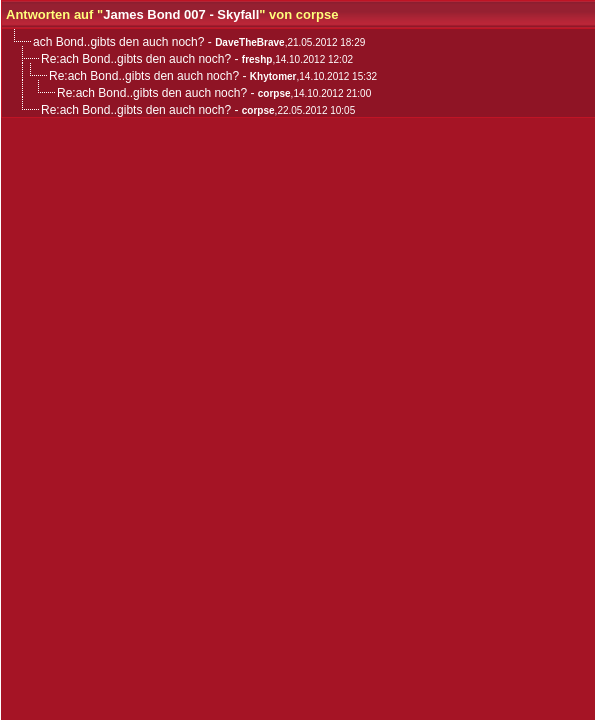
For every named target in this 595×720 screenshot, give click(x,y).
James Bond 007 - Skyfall (181, 14)
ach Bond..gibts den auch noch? (118, 42)
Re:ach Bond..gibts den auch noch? (136, 59)
